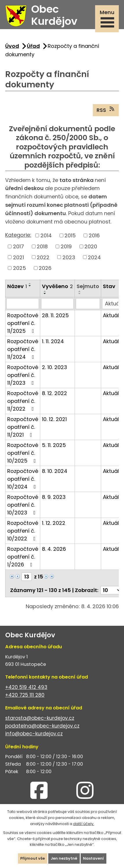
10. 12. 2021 (54, 419)
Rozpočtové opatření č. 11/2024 (23, 349)
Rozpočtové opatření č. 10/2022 (23, 531)
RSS (106, 110)
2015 (70, 235)
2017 (18, 246)
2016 (94, 235)
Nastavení (93, 858)
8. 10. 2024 (55, 471)
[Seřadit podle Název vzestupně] (30, 283)
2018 (42, 246)
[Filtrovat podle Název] (23, 304)
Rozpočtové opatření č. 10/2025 (23, 453)
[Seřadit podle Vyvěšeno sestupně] (45, 294)
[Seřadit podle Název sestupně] (30, 286)
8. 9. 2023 (54, 497)
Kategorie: (18, 235)
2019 (66, 246)
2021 (18, 257)
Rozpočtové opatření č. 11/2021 (23, 427)
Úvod (12, 46)
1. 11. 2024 (53, 341)
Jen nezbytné (64, 858)
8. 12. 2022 (54, 393)
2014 (46, 235)
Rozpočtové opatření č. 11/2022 (23, 401)
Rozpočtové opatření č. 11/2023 (23, 375)
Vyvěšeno (57, 286)
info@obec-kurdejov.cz (34, 734)
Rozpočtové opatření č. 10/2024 (23, 479)
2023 (69, 257)
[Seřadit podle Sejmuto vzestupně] (80, 291)
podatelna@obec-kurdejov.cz (42, 726)
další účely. (84, 823)
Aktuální (113, 315)
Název (17, 286)
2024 (94, 257)
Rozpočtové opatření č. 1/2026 (23, 557)
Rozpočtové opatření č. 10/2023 (23, 505)
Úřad (33, 46)
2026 (45, 268)
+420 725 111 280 (25, 695)
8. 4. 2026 (54, 549)
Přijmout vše (33, 858)
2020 (91, 246)
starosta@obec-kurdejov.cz (40, 718)
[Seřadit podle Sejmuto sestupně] (80, 294)
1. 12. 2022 (54, 523)
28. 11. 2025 (55, 315)
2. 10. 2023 (54, 367)
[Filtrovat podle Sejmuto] (88, 304)
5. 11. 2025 (54, 445)
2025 (20, 268)
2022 (43, 257)
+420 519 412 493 (26, 687)
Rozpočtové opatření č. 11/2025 (23, 323)
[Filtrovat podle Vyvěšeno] (57, 304)
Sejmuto (88, 286)
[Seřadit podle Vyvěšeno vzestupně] (45, 291)
